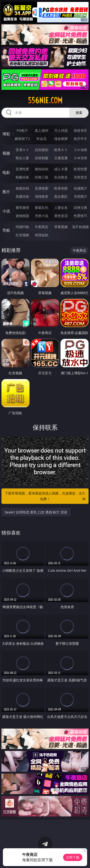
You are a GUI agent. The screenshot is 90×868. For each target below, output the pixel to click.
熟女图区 (61, 196)
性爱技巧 (80, 216)
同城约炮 (22, 227)
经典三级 (42, 177)
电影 (6, 172)
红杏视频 (22, 235)
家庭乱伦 (42, 207)
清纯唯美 (42, 196)
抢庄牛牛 (80, 139)
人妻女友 (61, 207)
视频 (6, 153)
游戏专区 (80, 130)
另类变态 (80, 177)
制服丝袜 (22, 177)
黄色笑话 (61, 216)
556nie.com (45, 100)
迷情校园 (22, 216)
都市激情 (22, 207)
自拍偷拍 (42, 150)
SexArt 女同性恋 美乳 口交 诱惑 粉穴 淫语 (36, 512)
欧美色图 (61, 188)
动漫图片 (80, 188)
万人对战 (61, 130)
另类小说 (42, 216)
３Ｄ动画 (80, 150)
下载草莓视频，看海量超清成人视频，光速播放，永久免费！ (46, 496)
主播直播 (61, 158)
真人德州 (42, 130)
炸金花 (42, 139)
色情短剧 (42, 235)
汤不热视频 (80, 227)
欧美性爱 (80, 169)
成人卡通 (61, 169)
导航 (6, 230)
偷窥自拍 (22, 188)
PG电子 (22, 130)
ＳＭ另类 (80, 158)
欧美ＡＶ (61, 150)
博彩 (6, 134)
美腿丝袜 (22, 196)
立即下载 (73, 857)
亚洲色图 (42, 188)
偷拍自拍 (42, 169)
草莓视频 (61, 227)
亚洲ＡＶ (22, 150)
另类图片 (80, 196)
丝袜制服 (42, 158)
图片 (6, 192)
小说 (6, 211)
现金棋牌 (61, 139)
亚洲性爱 (22, 169)
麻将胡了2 (22, 139)
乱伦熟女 (61, 177)
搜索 (79, 113)
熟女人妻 (22, 158)
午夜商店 (42, 227)
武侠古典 (80, 207)
